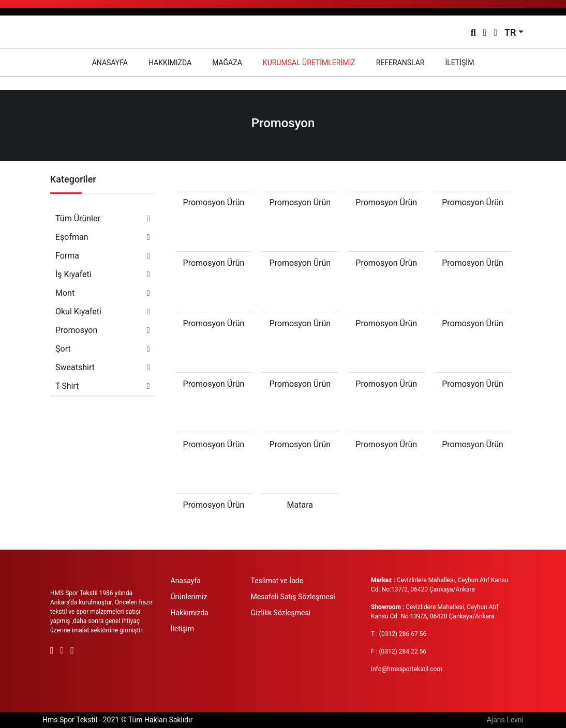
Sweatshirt (103, 367)
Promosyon (103, 330)
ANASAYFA (115, 62)
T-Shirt (103, 386)
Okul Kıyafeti (103, 312)
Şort (103, 349)
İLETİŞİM (459, 63)
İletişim (183, 629)
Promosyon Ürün (214, 202)
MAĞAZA (227, 63)
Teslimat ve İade (277, 581)
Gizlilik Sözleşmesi (281, 613)
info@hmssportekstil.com (407, 669)
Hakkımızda (190, 613)
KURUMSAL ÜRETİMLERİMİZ (309, 63)
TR (510, 32)
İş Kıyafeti (103, 274)
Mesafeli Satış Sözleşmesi (293, 597)
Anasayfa (186, 581)
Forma (103, 256)
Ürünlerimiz (189, 597)
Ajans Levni (505, 720)
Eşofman (103, 237)
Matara (300, 505)
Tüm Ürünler (103, 218)
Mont (103, 293)
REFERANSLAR (400, 63)
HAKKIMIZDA (170, 63)
